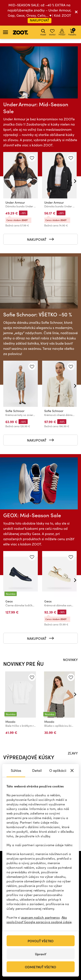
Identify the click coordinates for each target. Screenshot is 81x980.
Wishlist (52, 32)
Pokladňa (72, 32)
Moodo (10, 722)
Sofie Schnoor (15, 411)
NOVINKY (70, 659)
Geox (9, 601)
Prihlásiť (62, 32)
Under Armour (15, 202)
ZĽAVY (73, 753)
